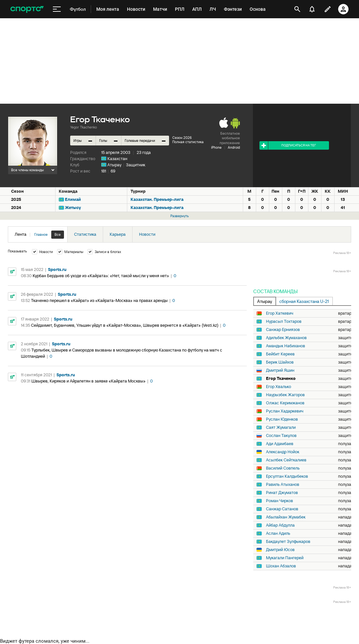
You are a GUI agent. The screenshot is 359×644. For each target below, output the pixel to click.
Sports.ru (57, 270)
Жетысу (73, 208)
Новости (147, 234)
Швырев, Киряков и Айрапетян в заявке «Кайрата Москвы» (88, 381)
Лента (39, 235)
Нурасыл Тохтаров (284, 322)
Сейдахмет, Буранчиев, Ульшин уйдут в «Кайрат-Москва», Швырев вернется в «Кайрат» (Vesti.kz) (125, 325)
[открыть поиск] (297, 9)
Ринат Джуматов (282, 493)
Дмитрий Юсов (280, 550)
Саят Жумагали (281, 427)
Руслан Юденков (282, 419)
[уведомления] (312, 9)
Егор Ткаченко (281, 379)
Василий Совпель (283, 468)
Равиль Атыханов (283, 485)
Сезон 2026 (182, 138)
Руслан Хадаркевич (285, 411)
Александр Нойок (283, 452)
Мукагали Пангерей (285, 558)
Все (58, 234)
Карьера (118, 234)
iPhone (216, 147)
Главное (41, 234)
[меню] (57, 9)
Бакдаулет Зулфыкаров (288, 542)
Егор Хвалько (279, 387)
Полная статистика (188, 142)
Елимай (73, 199)
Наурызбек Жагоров (285, 395)
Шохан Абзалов (281, 566)
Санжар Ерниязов (283, 330)
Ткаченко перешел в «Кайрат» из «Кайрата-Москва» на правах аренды (99, 300)
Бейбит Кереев (280, 354)
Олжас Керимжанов (285, 403)
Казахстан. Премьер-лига (157, 199)
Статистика (85, 234)
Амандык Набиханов (286, 346)
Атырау (114, 165)
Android (234, 147)
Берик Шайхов (280, 362)
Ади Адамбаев (280, 444)
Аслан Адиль (278, 533)
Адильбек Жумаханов (286, 338)
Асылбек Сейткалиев (286, 460)
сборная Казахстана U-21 (304, 301)
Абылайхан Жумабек (286, 517)
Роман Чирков (280, 501)
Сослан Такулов (281, 436)
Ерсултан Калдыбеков (287, 476)
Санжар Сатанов (282, 509)
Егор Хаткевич (280, 313)
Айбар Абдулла (280, 525)
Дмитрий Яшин (280, 370)
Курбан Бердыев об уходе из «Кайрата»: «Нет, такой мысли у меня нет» (101, 276)
